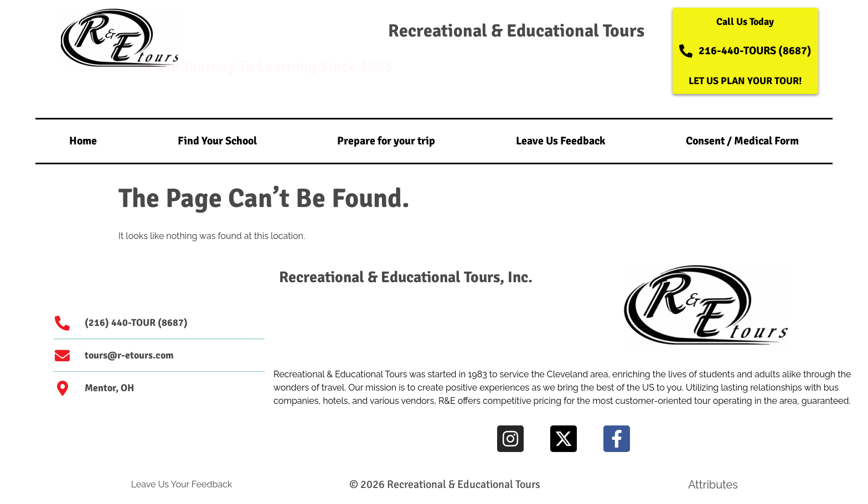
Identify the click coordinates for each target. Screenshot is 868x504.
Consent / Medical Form (742, 141)
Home (83, 141)
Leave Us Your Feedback (182, 484)
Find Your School (217, 141)
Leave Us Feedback (560, 141)
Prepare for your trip (386, 141)
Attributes (713, 485)
